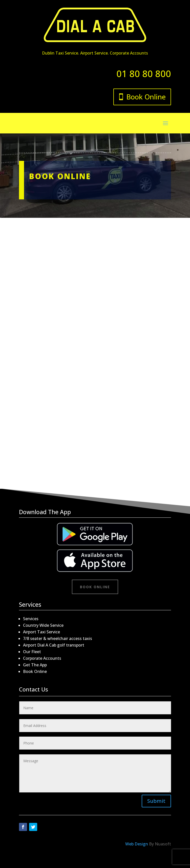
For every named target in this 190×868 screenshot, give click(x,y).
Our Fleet (32, 652)
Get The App (35, 665)
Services (31, 619)
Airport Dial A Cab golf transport (54, 645)
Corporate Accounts (42, 658)
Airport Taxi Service (41, 632)
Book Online (146, 97)
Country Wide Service (43, 625)
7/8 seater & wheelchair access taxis (58, 638)
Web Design (137, 844)
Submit (156, 801)
